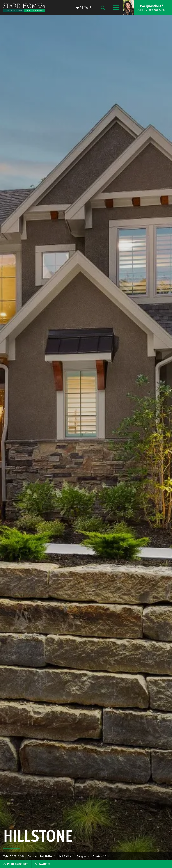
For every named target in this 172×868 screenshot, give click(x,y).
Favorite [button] (45, 864)
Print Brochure (18, 864)
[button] (147, 8)
